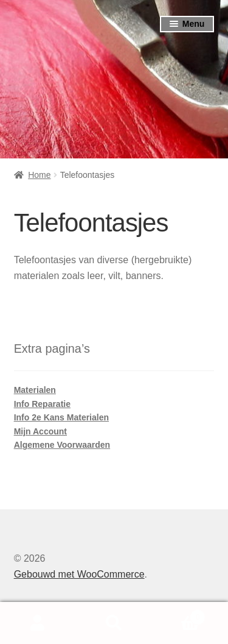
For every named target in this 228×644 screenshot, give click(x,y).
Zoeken (114, 623)
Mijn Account (40, 431)
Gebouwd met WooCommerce (79, 574)
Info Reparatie (42, 404)
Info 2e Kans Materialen (61, 417)
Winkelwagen (179, 615)
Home (39, 175)
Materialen (35, 390)
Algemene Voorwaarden (62, 445)
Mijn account (38, 623)
